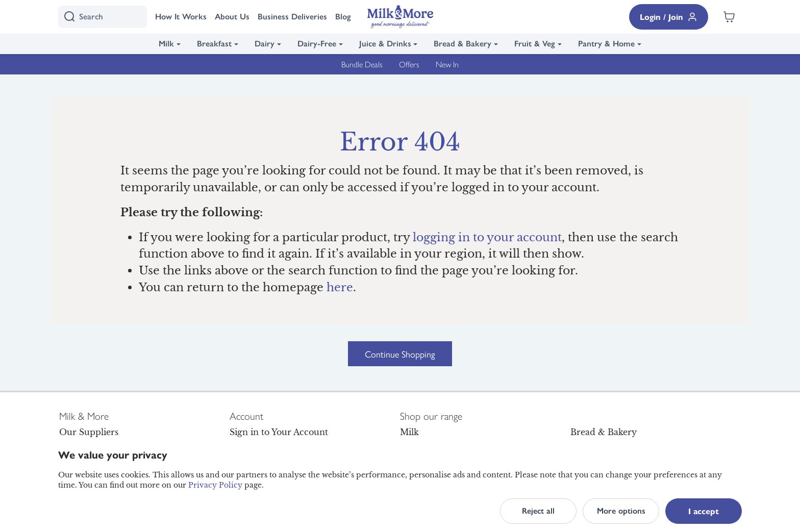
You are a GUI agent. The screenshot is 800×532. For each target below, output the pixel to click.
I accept (704, 511)
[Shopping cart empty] (729, 17)
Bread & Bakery (462, 44)
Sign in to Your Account (279, 432)
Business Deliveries (292, 17)
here (340, 287)
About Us (232, 17)
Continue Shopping (400, 354)
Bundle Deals (362, 64)
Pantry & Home (606, 44)
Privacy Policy (215, 485)
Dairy (265, 44)
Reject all (538, 511)
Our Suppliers (89, 432)
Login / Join (669, 17)
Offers (409, 64)
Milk (166, 44)
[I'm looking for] (103, 17)
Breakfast (214, 44)
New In (447, 64)
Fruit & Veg (535, 44)
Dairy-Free (317, 44)
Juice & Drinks (385, 44)
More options (621, 511)
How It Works (181, 17)
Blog (343, 17)
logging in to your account (487, 237)
